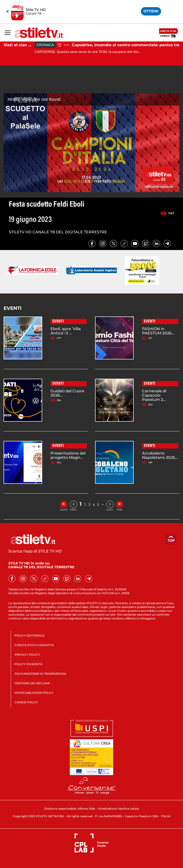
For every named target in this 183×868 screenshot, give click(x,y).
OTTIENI (151, 11)
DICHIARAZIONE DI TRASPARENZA (40, 674)
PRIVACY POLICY (27, 655)
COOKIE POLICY (26, 702)
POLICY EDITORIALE (30, 636)
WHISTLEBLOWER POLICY (34, 693)
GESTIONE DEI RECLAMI (32, 683)
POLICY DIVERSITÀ (28, 664)
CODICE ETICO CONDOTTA (34, 645)
